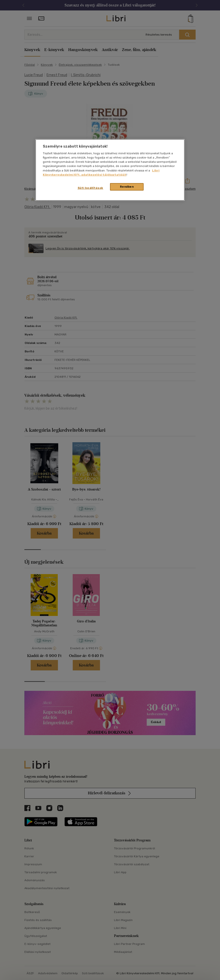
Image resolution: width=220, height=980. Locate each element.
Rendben (127, 186)
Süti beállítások (90, 188)
